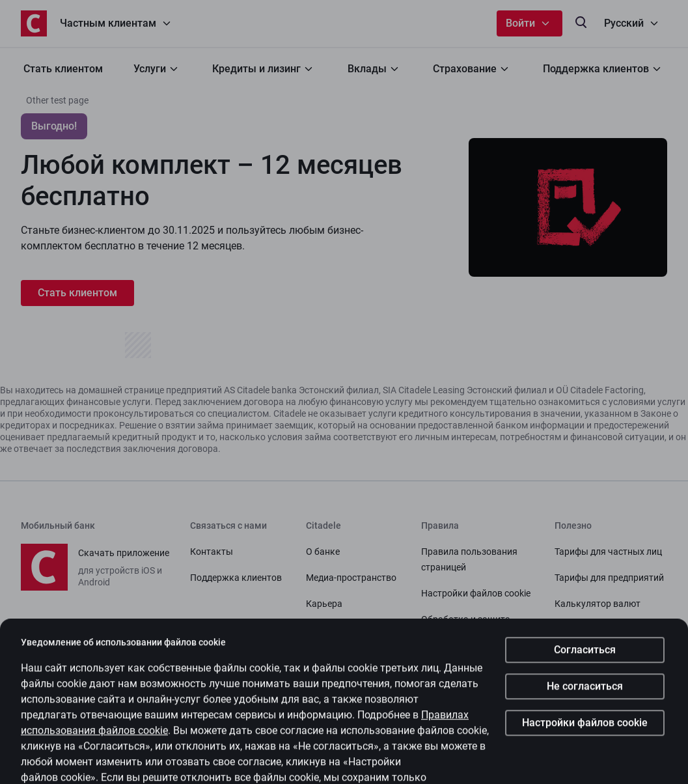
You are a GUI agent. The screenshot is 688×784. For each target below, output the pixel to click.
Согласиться (585, 665)
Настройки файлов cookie (585, 737)
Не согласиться (585, 701)
